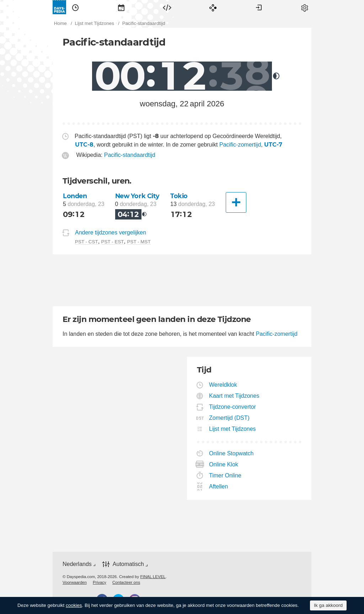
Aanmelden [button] (259, 7)
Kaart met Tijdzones (234, 396)
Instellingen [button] (305, 7)
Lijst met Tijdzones (233, 429)
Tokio (179, 196)
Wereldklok (223, 385)
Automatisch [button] (128, 564)
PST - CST (87, 242)
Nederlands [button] (77, 564)
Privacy (100, 582)
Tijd (75, 7)
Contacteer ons (126, 582)
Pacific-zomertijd (240, 145)
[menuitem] (75, 7)
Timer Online (225, 475)
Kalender (121, 7)
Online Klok (224, 464)
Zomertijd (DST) (229, 418)
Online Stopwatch (231, 453)
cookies (74, 605)
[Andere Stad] (236, 202)
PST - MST (139, 242)
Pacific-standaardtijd (130, 155)
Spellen (213, 7)
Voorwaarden (75, 582)
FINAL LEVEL (153, 577)
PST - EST (113, 242)
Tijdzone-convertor (233, 407)
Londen (75, 196)
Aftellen (219, 486)
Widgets (167, 7)
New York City (138, 196)
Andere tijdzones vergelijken (111, 232)
